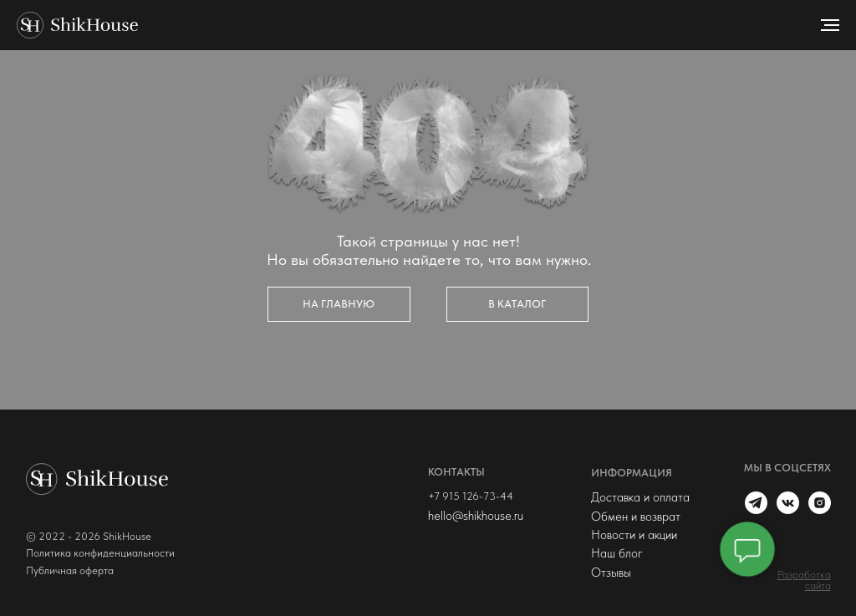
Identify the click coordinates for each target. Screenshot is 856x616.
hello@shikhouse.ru (476, 516)
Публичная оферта (70, 570)
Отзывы (611, 573)
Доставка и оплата (640, 497)
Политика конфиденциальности (100, 553)
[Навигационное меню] (830, 25)
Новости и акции (634, 535)
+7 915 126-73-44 (471, 496)
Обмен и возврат (636, 517)
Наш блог (617, 553)
